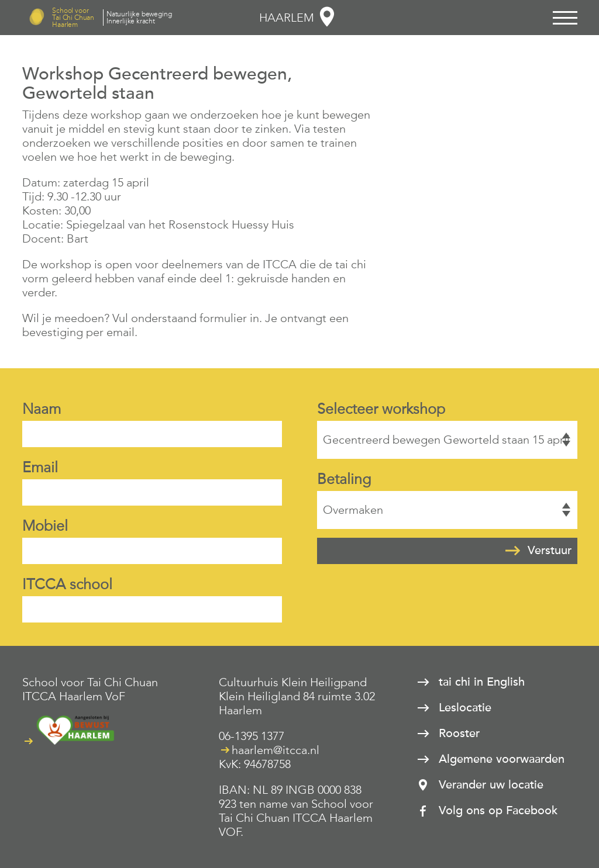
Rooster (459, 734)
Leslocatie (465, 708)
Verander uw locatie (491, 785)
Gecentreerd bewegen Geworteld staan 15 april (447, 440)
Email (40, 467)
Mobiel (45, 526)
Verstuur (550, 551)
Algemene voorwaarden (502, 759)
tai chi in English (482, 682)
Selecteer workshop (381, 409)
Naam (42, 409)
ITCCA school (67, 584)
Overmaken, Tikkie (447, 510)
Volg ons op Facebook (498, 811)
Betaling (344, 479)
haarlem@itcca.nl (276, 750)
